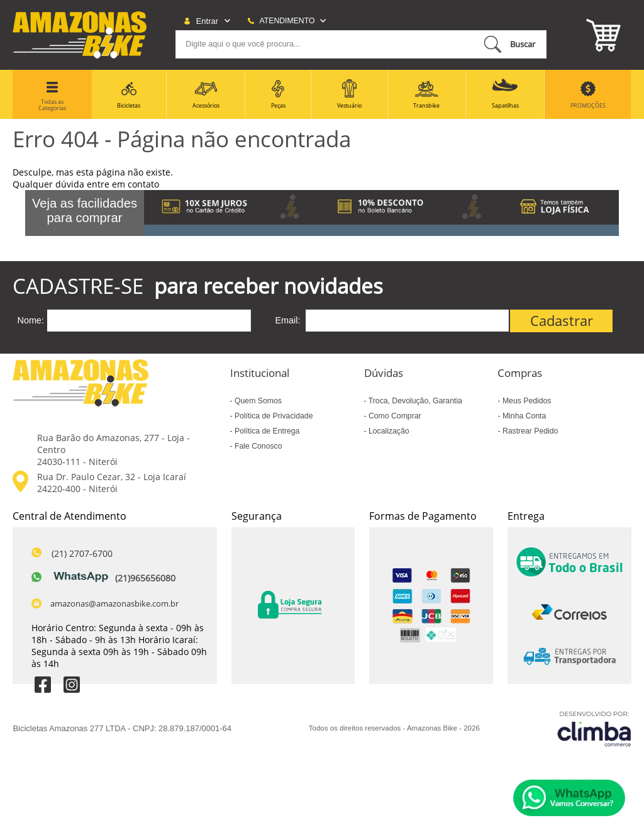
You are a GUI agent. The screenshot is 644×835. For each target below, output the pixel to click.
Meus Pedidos (526, 401)
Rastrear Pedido (530, 431)
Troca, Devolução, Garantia (414, 401)
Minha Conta (524, 416)
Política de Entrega (266, 431)
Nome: (30, 320)
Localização (388, 431)
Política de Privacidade (273, 416)
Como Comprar (394, 416)
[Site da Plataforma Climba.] (594, 728)
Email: (288, 320)
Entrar (207, 21)
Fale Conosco (258, 446)
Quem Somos (257, 401)
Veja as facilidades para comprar (85, 210)
